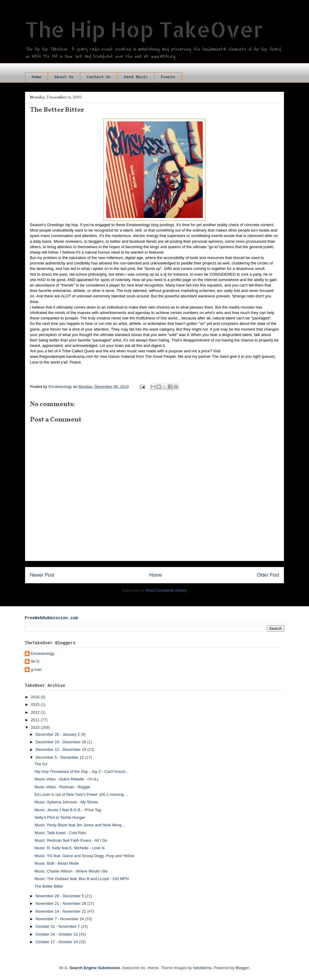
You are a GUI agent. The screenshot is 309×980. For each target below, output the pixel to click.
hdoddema (202, 968)
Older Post (268, 575)
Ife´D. (36, 661)
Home (37, 77)
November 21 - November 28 (61, 903)
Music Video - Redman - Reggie (62, 787)
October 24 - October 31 (57, 934)
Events (168, 77)
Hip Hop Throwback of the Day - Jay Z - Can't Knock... (81, 772)
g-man (36, 669)
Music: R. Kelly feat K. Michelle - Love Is (69, 848)
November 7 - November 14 (60, 919)
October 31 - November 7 (58, 926)
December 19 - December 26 (61, 742)
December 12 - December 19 (61, 749)
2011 (36, 720)
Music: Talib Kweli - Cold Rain (60, 833)
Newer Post (42, 575)
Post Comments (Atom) (166, 590)
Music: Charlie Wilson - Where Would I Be (71, 871)
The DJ (41, 764)
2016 (36, 697)
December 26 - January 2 (58, 734)
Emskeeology (43, 653)
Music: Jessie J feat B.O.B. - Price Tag (68, 810)
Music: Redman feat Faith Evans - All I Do (71, 840)
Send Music (136, 77)
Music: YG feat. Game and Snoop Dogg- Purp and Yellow (84, 856)
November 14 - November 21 (61, 911)
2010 (36, 727)
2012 (36, 712)
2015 (36, 705)
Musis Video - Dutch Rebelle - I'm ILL (67, 779)
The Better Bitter (49, 886)
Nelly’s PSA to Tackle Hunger (60, 817)
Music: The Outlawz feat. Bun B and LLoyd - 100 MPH (81, 879)
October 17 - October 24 (57, 942)
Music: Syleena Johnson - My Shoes (66, 802)
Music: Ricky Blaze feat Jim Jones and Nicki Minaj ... (80, 825)
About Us (64, 77)
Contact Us (99, 77)
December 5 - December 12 (60, 757)
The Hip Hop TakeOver (144, 29)
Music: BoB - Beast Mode (57, 863)
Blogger (242, 968)
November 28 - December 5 (60, 896)
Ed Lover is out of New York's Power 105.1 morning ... (81, 794)
